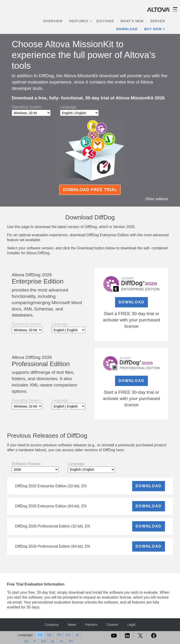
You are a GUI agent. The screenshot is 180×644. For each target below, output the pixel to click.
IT (35, 641)
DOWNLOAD (132, 302)
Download (127, 29)
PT (71, 641)
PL (62, 641)
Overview (53, 21)
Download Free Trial (90, 190)
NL (53, 641)
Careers (112, 625)
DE (50, 635)
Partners (91, 625)
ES (68, 635)
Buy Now (153, 29)
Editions (105, 21)
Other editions (157, 199)
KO (44, 641)
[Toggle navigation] (175, 10)
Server (158, 21)
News (72, 625)
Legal (131, 625)
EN (40, 635)
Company (52, 625)
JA (77, 635)
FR (59, 635)
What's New (132, 21)
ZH (26, 641)
